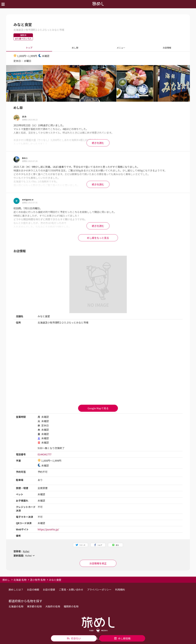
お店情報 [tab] (167, 48)
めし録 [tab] (75, 48)
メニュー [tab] (121, 48)
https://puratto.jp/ (48, 529)
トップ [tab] (29, 48)
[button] (98, 555)
